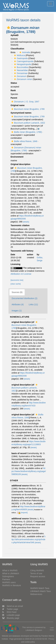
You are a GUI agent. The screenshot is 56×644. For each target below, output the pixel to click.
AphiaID (15, 35)
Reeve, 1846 (24, 141)
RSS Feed (9, 612)
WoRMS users (9, 582)
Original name (18, 105)
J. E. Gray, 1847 (25, 102)
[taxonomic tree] (17, 280)
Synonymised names (21, 113)
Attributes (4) (18, 304)
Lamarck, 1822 (28, 123)
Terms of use (36, 573)
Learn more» (52, 629)
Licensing (15, 264)
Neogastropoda (22, 64)
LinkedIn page (11, 615)
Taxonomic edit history (22, 251)
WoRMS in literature (12, 585)
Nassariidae (21, 70)
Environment (17, 157)
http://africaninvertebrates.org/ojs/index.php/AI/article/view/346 (28, 539)
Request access (38, 576)
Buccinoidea (21, 67)
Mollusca (19, 55)
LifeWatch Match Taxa (41, 591)
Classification (17, 49)
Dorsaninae (20, 73)
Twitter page (10, 609)
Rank (13, 90)
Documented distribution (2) (24, 298)
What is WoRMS (10, 570)
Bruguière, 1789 (28, 109)
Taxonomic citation (20, 225)
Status (14, 83)
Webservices (36, 594)
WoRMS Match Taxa (40, 588)
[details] (26, 222)
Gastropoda (20, 58)
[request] (24, 513)
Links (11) (33, 304)
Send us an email (13, 606)
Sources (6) (17, 292)
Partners (6, 579)
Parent (14, 98)
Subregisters (8, 576)
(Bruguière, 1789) (26, 132)
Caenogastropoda (23, 61)
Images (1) (17, 311)
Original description (20, 164)
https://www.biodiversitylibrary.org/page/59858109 (29, 471)
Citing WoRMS (37, 570)
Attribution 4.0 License (21, 274)
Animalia (24, 52)
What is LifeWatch (11, 573)
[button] (9, 28)
